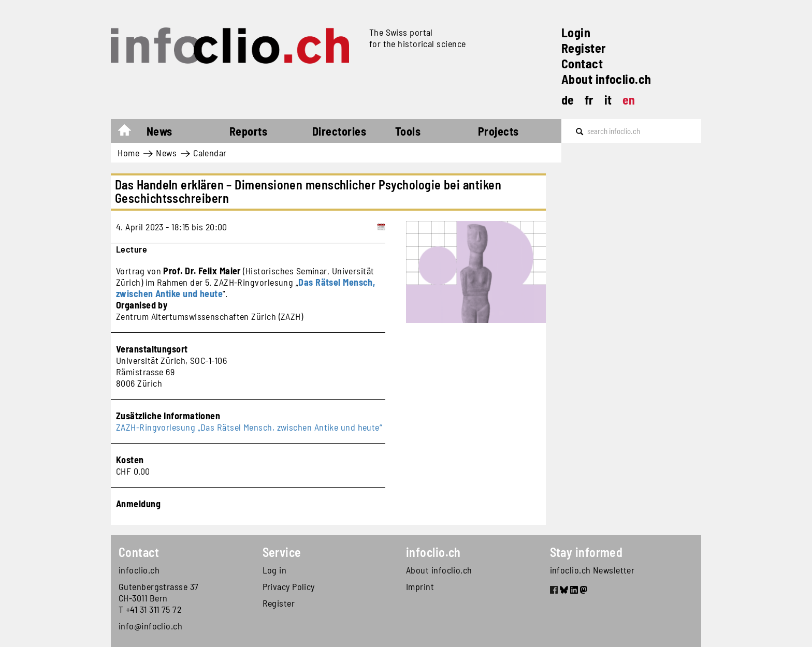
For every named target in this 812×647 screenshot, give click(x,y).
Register (584, 48)
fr (589, 100)
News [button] (160, 131)
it (608, 100)
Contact (582, 63)
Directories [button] (339, 131)
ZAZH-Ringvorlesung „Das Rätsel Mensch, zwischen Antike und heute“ (249, 427)
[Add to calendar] (381, 227)
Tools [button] (408, 131)
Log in (275, 570)
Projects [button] (498, 131)
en (629, 100)
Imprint (420, 586)
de (568, 100)
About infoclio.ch (606, 79)
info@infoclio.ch (150, 626)
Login (576, 32)
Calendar (210, 153)
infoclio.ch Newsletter (592, 570)
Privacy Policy (289, 586)
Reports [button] (248, 131)
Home (130, 133)
